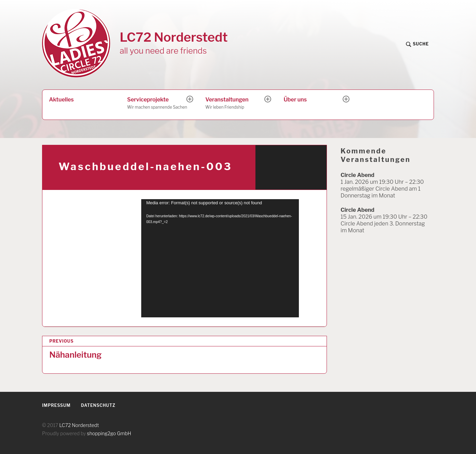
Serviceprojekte (157, 104)
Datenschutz (98, 405)
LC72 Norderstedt (174, 37)
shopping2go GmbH (109, 433)
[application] (220, 258)
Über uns (295, 100)
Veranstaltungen (236, 104)
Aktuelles (61, 100)
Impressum (56, 405)
